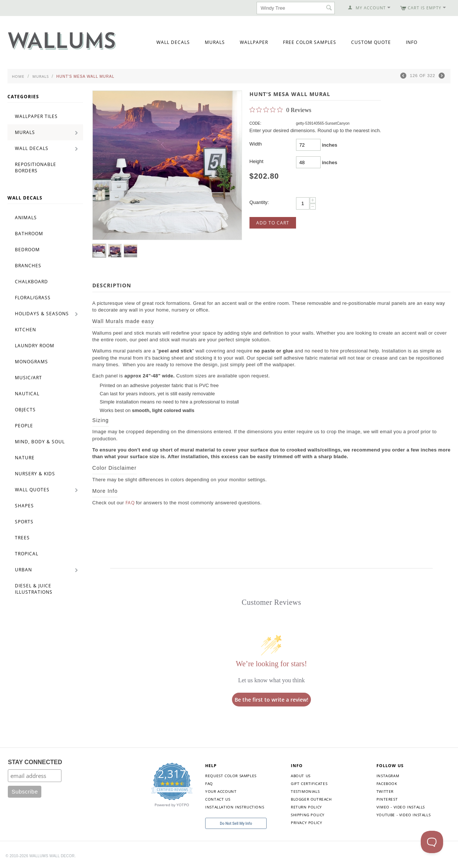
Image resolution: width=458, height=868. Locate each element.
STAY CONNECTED (35, 762)
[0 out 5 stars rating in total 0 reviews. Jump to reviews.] (280, 110)
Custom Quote (371, 42)
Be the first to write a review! (271, 700)
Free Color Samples (310, 42)
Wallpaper (254, 42)
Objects (25, 410)
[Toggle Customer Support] (432, 842)
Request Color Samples (231, 776)
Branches (28, 266)
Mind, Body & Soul (40, 442)
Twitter (385, 791)
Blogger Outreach (311, 799)
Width (256, 144)
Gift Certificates (309, 784)
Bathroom (29, 234)
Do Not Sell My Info (236, 824)
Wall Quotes (32, 490)
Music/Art (28, 378)
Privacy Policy (306, 823)
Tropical (27, 554)
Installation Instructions (235, 807)
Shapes (24, 506)
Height (257, 161)
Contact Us (218, 799)
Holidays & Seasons (42, 314)
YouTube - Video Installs (403, 815)
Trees (22, 538)
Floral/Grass (33, 298)
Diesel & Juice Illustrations (34, 589)
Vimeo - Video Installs (401, 807)
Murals (215, 42)
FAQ (130, 503)
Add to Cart (273, 223)
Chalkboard (31, 282)
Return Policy (306, 807)
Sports (24, 522)
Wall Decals (173, 42)
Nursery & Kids (35, 474)
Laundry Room (35, 346)
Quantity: (259, 202)
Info (412, 42)
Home (18, 76)
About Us (301, 776)
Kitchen (26, 330)
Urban (23, 570)
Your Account (221, 791)
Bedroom (27, 250)
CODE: (255, 123)
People (24, 426)
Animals (26, 218)
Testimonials (305, 791)
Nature (25, 458)
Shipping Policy (308, 815)
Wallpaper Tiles (36, 116)
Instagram (388, 776)
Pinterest (387, 799)
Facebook (387, 784)
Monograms (31, 362)
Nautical (27, 394)
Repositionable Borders (36, 167)
